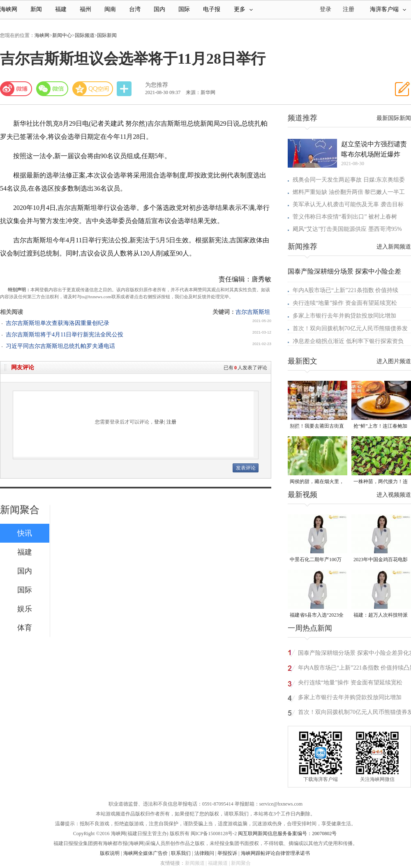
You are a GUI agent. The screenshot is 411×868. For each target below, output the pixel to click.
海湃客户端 (388, 9)
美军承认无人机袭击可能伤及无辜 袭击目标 (348, 204)
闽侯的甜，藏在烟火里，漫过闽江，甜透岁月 (317, 482)
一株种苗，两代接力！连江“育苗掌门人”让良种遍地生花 (381, 482)
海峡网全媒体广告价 (145, 853)
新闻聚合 (20, 510)
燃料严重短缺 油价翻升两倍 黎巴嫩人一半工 (349, 192)
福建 (61, 9)
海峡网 (9, 9)
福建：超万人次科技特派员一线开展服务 (381, 616)
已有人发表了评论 (245, 368)
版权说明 (110, 853)
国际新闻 (107, 35)
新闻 (36, 9)
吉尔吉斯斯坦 (253, 312)
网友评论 (23, 367)
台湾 (135, 9)
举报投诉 (227, 853)
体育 (25, 628)
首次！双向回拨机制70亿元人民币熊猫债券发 (350, 328)
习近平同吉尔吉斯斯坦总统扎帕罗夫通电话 (60, 346)
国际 (184, 9)
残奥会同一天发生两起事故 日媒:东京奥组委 (349, 180)
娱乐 (25, 609)
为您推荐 (157, 85)
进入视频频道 (394, 495)
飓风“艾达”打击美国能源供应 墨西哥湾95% (347, 229)
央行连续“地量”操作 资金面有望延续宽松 (345, 303)
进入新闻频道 (394, 247)
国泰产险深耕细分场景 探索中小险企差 (344, 271)
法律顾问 (204, 853)
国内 (159, 9)
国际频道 (85, 35)
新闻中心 (62, 35)
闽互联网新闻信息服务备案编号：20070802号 (287, 833)
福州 (85, 9)
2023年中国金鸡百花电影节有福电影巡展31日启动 (381, 560)
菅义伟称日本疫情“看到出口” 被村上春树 (345, 217)
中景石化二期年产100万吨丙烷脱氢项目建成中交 (317, 560)
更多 (243, 9)
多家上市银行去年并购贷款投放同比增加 (344, 316)
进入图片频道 (394, 361)
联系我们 (181, 853)
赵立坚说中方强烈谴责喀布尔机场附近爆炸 (374, 149)
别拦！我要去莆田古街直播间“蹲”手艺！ (317, 427)
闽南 (110, 9)
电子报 (212, 9)
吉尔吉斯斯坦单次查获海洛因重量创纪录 (58, 323)
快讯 (25, 533)
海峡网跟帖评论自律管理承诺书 (275, 853)
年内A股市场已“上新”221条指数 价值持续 (345, 290)
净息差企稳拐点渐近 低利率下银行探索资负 (348, 341)
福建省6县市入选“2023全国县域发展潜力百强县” (317, 616)
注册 (349, 9)
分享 (125, 89)
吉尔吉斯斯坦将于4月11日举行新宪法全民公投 (65, 335)
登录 (159, 422)
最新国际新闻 (394, 118)
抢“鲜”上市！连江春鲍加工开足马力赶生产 (380, 427)
